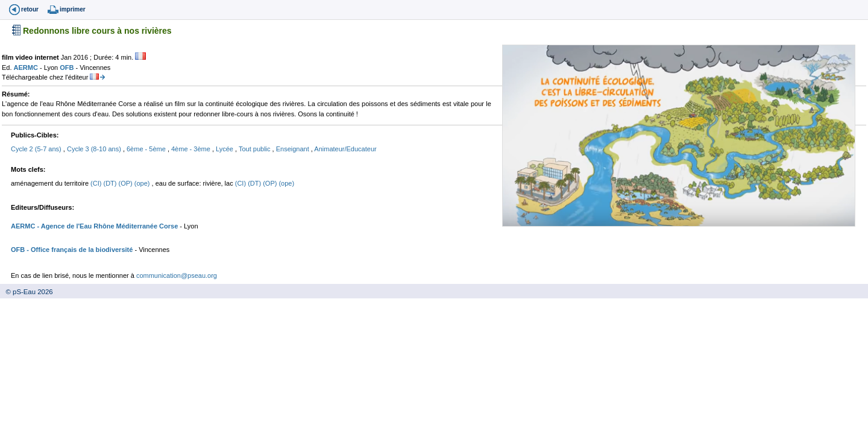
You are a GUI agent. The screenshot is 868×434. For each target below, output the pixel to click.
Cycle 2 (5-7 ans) (37, 149)
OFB (68, 68)
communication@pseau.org (177, 275)
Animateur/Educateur (345, 149)
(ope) (143, 183)
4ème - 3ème (192, 149)
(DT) (111, 183)
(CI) (97, 183)
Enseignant (294, 149)
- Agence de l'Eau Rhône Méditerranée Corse (106, 226)
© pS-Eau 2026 (27, 292)
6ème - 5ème (147, 149)
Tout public (256, 149)
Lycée (225, 149)
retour (30, 9)
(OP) (127, 183)
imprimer (73, 9)
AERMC (27, 68)
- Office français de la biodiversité (79, 250)
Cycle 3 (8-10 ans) (95, 149)
